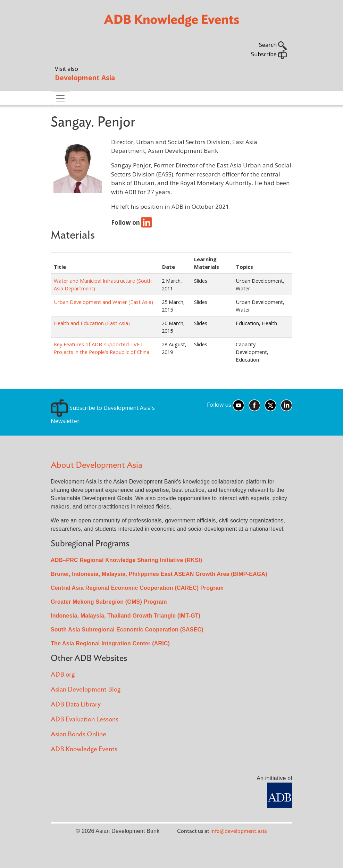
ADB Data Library (76, 705)
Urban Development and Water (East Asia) (103, 302)
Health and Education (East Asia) (92, 323)
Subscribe (269, 54)
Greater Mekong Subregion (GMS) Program (109, 602)
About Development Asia (97, 465)
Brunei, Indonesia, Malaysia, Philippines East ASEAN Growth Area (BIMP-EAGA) (159, 574)
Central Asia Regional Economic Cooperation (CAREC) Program (137, 588)
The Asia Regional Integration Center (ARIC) (110, 643)
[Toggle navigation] (60, 98)
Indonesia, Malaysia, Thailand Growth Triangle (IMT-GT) (126, 616)
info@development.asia (239, 831)
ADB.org (63, 675)
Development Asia (85, 78)
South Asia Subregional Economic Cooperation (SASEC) (127, 630)
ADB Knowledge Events (84, 749)
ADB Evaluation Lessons (85, 720)
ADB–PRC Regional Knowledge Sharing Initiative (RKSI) (126, 560)
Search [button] (273, 45)
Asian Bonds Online (78, 734)
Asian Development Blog (86, 690)
